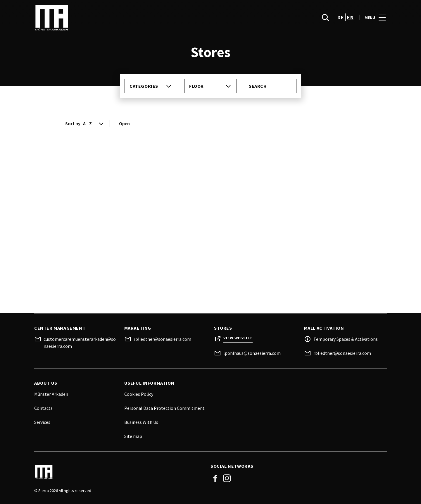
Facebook (215, 478)
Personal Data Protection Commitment (164, 408)
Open (124, 123)
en (350, 18)
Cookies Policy (139, 394)
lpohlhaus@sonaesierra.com (252, 353)
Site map (133, 436)
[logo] (123, 18)
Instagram (227, 478)
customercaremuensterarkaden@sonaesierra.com (80, 343)
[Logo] (119, 472)
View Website (238, 338)
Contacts (43, 408)
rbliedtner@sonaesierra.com (162, 339)
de (341, 18)
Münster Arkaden (51, 394)
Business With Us (141, 422)
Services (42, 422)
